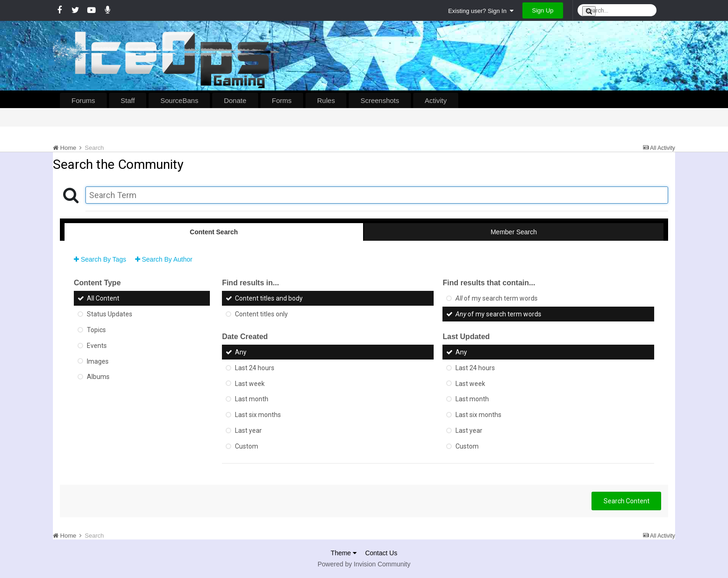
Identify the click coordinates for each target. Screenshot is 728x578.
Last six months (258, 415)
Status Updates (110, 314)
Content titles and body (269, 298)
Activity (436, 100)
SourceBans (179, 100)
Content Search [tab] (214, 232)
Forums (83, 100)
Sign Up (543, 10)
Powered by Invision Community (364, 564)
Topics (96, 330)
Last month (252, 399)
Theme (343, 553)
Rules (326, 100)
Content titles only (261, 314)
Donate (235, 100)
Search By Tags (100, 259)
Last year (248, 430)
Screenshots (380, 100)
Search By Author (164, 259)
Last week (250, 383)
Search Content (627, 501)
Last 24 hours (255, 368)
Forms (282, 100)
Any (241, 352)
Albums (98, 377)
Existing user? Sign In (481, 11)
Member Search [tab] (514, 232)
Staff (128, 100)
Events (97, 346)
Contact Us (381, 553)
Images (98, 361)
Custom (247, 446)
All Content (103, 298)
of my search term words (497, 298)
